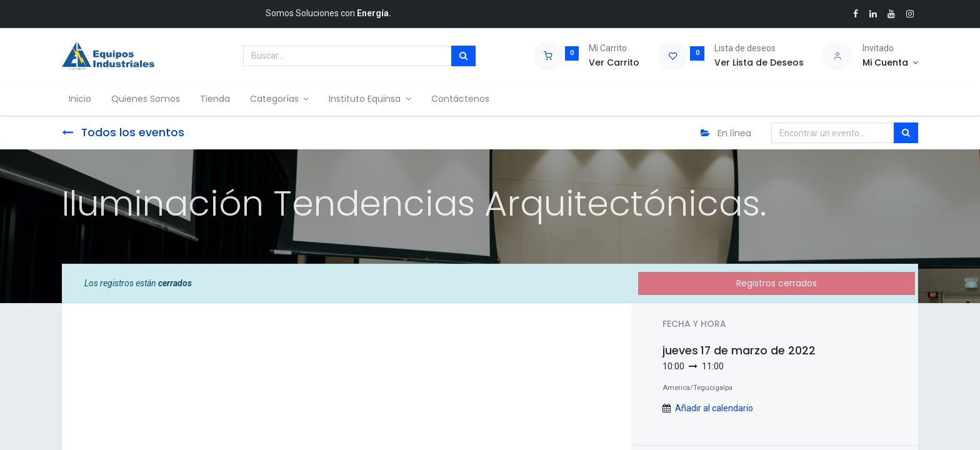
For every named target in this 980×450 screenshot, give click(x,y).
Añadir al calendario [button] (714, 408)
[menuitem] (83, 99)
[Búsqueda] (463, 56)
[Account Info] (890, 63)
